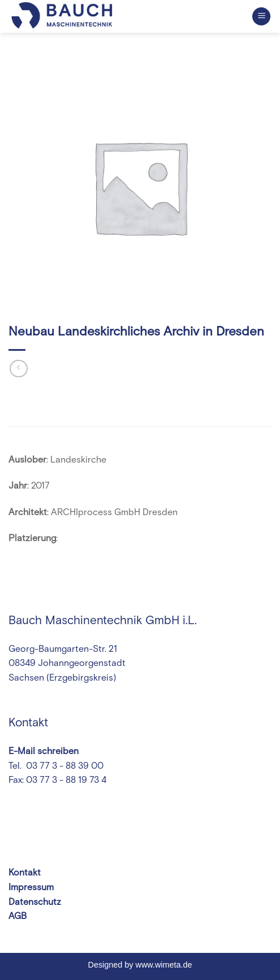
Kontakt (25, 873)
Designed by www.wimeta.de (140, 965)
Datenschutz (35, 902)
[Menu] (261, 17)
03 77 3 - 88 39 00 (64, 766)
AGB (18, 916)
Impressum (31, 887)
